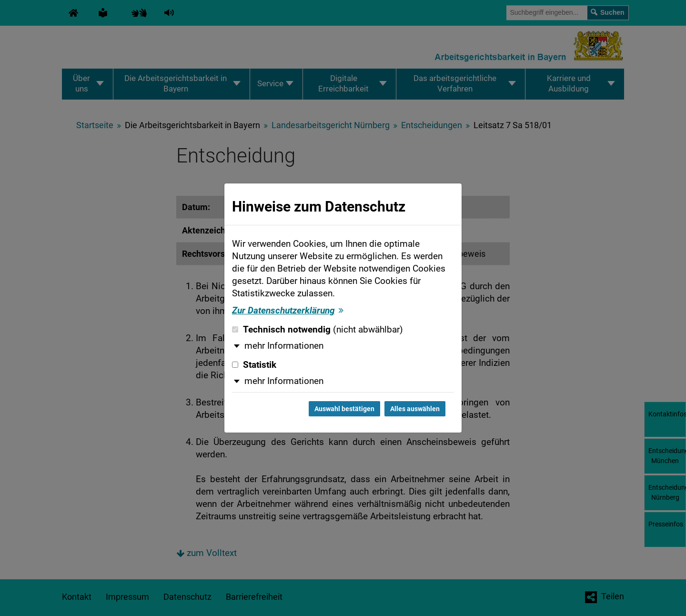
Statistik (254, 365)
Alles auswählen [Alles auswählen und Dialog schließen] (415, 409)
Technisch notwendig (318, 330)
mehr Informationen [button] (284, 346)
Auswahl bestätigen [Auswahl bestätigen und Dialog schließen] (344, 409)
